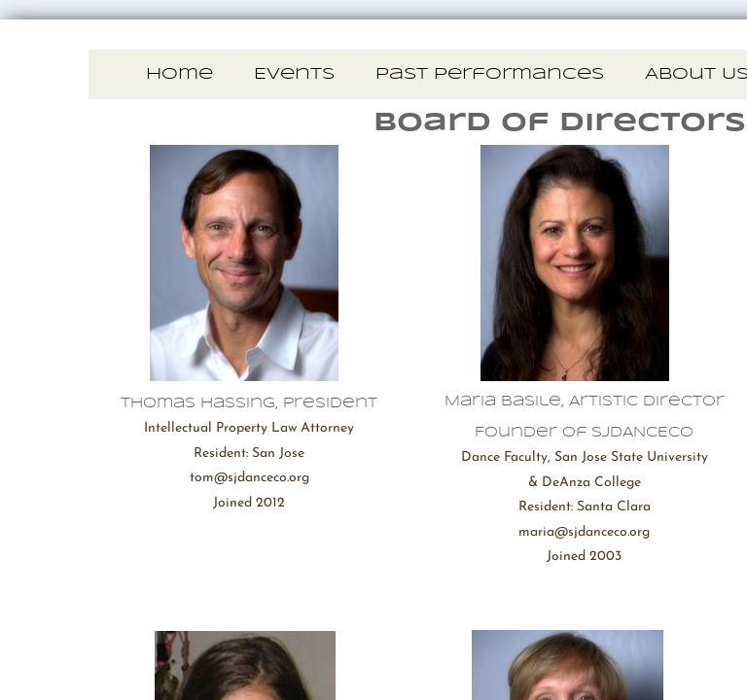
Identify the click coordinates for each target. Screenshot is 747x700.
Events (294, 74)
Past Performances (490, 74)
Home (179, 74)
